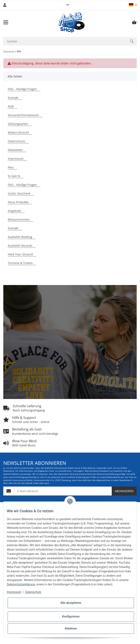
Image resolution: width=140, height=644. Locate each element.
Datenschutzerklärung (21, 584)
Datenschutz (33, 592)
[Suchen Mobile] (65, 41)
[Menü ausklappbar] (6, 22)
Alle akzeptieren (71, 603)
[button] (68, 5)
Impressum (14, 592)
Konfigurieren (71, 616)
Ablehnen (71, 628)
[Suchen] (132, 41)
